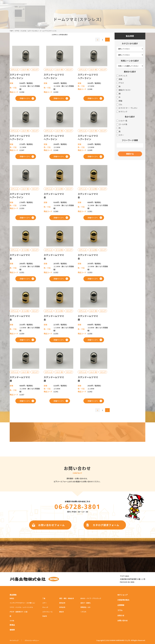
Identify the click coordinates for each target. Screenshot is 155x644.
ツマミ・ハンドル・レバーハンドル (26, 31)
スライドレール (47, 612)
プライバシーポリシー (32, 640)
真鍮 (119, 79)
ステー (45, 603)
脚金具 (62, 612)
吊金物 (45, 616)
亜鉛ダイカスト (124, 90)
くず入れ (83, 612)
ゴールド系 (122, 124)
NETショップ (123, 595)
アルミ (120, 83)
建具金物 (62, 603)
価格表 (12, 630)
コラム (120, 610)
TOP (11, 31)
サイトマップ (14, 640)
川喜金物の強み (123, 600)
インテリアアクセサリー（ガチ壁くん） (23, 603)
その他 (12, 621)
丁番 (44, 598)
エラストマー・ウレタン (127, 108)
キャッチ (45, 607)
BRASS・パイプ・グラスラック (91, 598)
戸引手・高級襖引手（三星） (19, 612)
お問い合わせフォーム (52, 525)
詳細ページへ (25, 98)
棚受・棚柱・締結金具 (67, 598)
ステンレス (122, 76)
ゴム (119, 104)
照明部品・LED (85, 607)
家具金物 (62, 607)
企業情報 (121, 605)
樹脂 (119, 101)
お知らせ (121, 615)
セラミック (122, 112)
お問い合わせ (123, 620)
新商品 (12, 598)
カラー (120, 135)
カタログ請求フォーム (106, 525)
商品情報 (13, 595)
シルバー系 (122, 121)
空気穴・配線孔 (86, 603)
